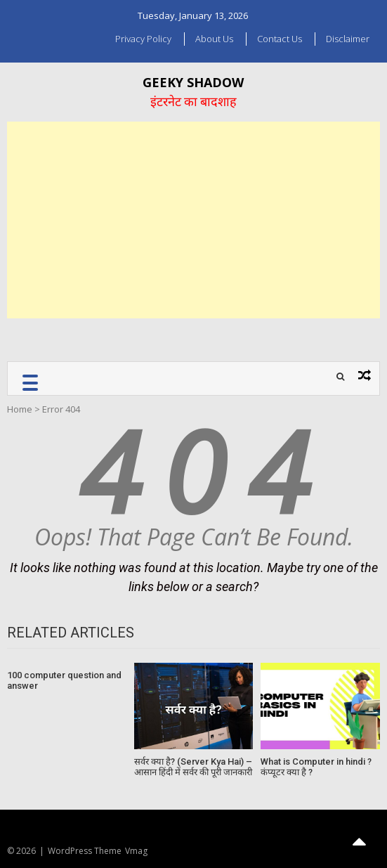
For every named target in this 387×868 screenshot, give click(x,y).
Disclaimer (348, 39)
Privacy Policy (143, 39)
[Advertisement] (193, 220)
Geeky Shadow (193, 82)
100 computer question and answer (64, 681)
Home (20, 409)
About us (214, 39)
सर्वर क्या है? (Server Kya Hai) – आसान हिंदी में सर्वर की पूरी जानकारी (193, 767)
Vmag (136, 851)
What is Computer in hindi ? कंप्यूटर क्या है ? (316, 767)
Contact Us (280, 39)
